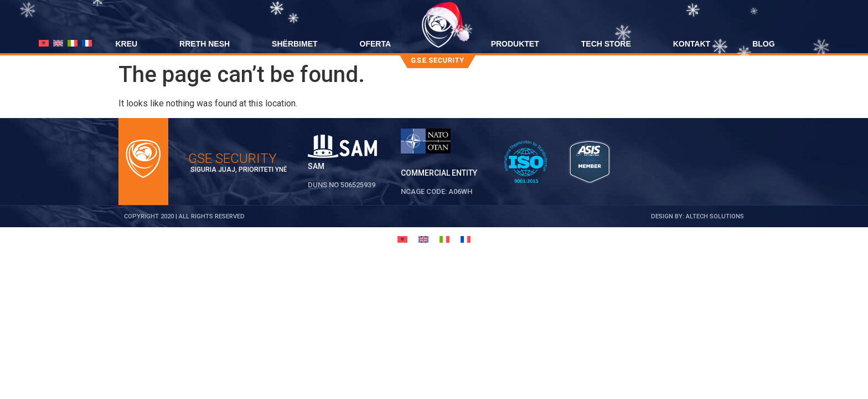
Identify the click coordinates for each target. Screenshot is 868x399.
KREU (126, 44)
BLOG (763, 44)
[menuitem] (44, 43)
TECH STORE (606, 44)
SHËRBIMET (294, 44)
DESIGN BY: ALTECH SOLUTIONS (697, 216)
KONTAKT (692, 44)
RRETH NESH (205, 44)
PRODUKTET (515, 44)
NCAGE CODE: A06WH (436, 191)
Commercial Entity (439, 173)
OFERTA (376, 44)
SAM (316, 166)
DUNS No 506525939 (342, 185)
